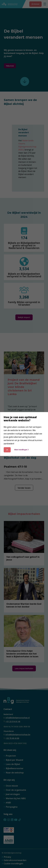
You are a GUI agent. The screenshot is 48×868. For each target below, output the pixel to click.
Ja (7, 450)
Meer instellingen (21, 450)
